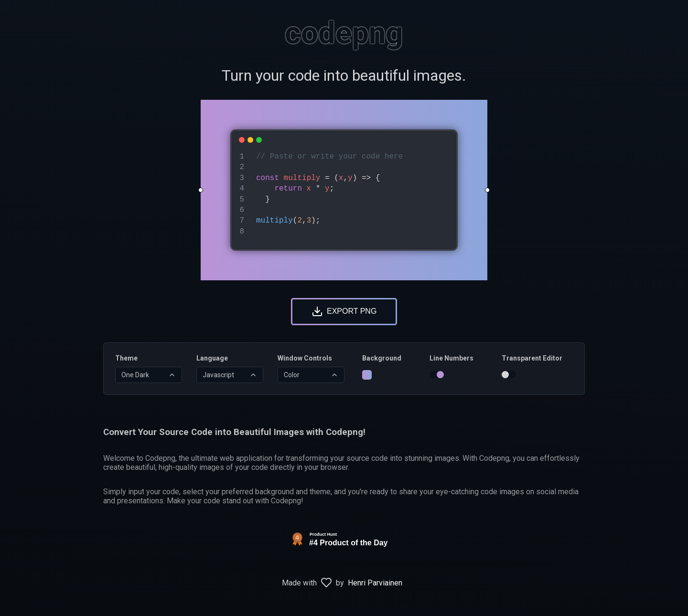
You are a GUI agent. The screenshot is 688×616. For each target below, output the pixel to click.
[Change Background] (367, 375)
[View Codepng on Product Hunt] (344, 549)
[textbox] (353, 194)
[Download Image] (344, 312)
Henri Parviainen (375, 583)
